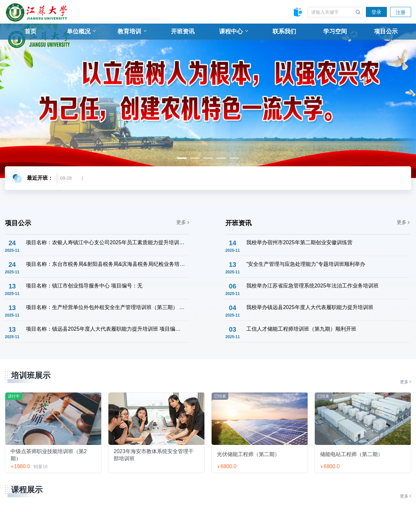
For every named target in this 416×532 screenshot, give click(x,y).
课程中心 (234, 31)
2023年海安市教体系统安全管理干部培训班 (154, 455)
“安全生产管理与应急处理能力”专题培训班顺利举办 (306, 264)
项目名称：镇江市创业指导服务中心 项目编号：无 (84, 286)
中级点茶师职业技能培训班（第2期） (49, 455)
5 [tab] (234, 158)
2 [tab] (195, 158)
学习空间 (335, 31)
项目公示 (386, 31)
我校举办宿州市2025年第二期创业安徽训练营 (299, 242)
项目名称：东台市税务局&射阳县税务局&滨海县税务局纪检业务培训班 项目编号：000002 (105, 264)
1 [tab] (182, 158)
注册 (401, 12)
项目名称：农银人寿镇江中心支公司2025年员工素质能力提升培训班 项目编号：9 (105, 242)
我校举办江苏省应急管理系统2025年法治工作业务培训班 (312, 286)
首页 (30, 31)
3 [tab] (208, 158)
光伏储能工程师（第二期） (248, 454)
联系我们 (284, 31)
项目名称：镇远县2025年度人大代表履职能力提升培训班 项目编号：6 (105, 329)
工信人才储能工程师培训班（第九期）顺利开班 (301, 329)
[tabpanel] (208, 101)
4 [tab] (221, 158)
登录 (376, 12)
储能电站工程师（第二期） (351, 454)
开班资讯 (183, 31)
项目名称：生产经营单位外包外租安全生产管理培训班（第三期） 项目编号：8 (105, 307)
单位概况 (81, 31)
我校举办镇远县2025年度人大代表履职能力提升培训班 (310, 307)
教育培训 (132, 31)
